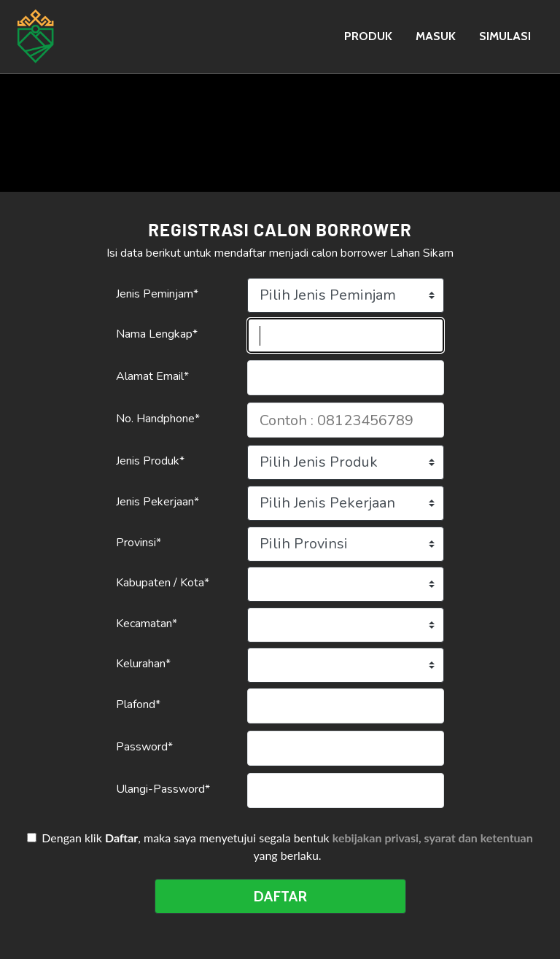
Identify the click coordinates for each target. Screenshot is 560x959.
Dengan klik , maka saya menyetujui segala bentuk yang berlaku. (283, 846)
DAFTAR (280, 896)
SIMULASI (505, 36)
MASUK (436, 36)
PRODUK (368, 36)
